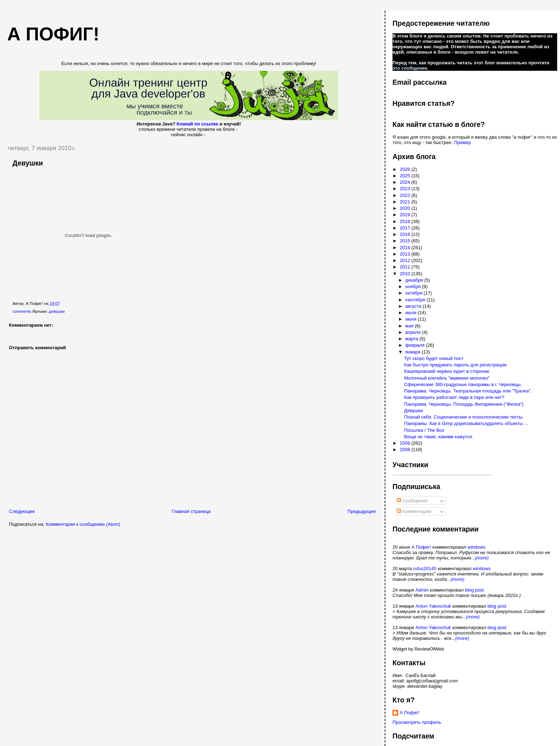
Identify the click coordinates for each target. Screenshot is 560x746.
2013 (406, 254)
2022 (406, 195)
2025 (406, 176)
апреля (414, 332)
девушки (57, 311)
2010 (406, 274)
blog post (474, 590)
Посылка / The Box (424, 430)
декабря (415, 280)
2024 (406, 182)
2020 (406, 208)
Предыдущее (362, 511)
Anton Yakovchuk (433, 606)
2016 (406, 234)
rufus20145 (425, 569)
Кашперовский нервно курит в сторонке (447, 371)
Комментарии (414, 511)
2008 (406, 449)
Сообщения (412, 501)
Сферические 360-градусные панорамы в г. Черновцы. (463, 384)
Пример (462, 142)
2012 (406, 260)
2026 (406, 169)
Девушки (28, 163)
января (414, 352)
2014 (406, 248)
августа (414, 306)
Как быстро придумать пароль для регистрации (456, 365)
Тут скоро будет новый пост (434, 358)
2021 (406, 202)
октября (414, 293)
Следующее (22, 511)
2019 (406, 215)
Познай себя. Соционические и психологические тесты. (464, 417)
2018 (406, 221)
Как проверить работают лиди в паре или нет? (454, 397)
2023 (406, 189)
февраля (416, 345)
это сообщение (410, 68)
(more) (482, 558)
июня (412, 319)
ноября (414, 286)
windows (476, 547)
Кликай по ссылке (198, 124)
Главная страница (191, 511)
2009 (406, 443)
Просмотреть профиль (417, 722)
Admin (422, 590)
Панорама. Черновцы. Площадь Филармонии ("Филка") (464, 404)
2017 (406, 228)
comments (22, 311)
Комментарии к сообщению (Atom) (83, 524)
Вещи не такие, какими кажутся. (439, 437)
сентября (416, 300)
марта (412, 339)
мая (410, 326)
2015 (406, 241)
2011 (406, 267)
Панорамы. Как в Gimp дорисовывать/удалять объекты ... (466, 423)
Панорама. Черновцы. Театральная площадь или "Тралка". (468, 391)
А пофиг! (53, 34)
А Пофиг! (421, 547)
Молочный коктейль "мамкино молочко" (447, 378)
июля (412, 313)
